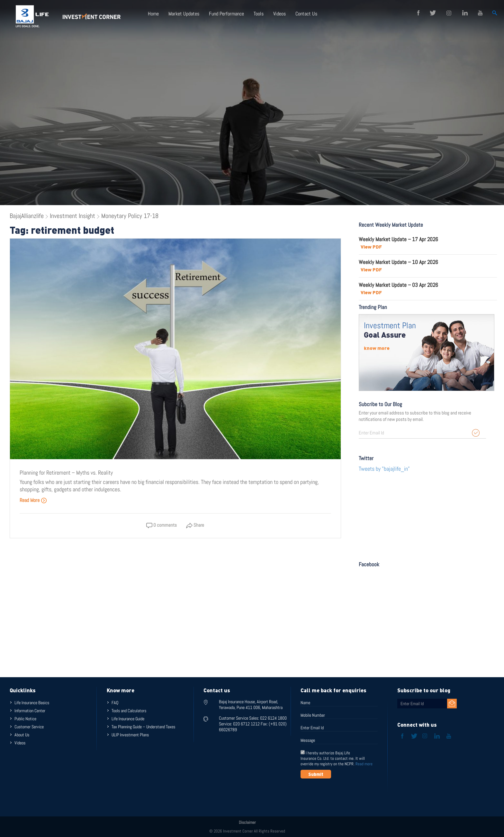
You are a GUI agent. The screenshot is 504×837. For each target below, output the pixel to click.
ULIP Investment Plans (130, 735)
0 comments (162, 525)
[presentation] (349, 794)
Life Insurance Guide (128, 719)
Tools (259, 14)
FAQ (115, 703)
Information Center (30, 711)
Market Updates (184, 14)
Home (153, 14)
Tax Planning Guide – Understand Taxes (143, 727)
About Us (22, 735)
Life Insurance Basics (32, 703)
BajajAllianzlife (27, 216)
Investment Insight (72, 216)
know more (377, 348)
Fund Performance (226, 14)
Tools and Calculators (129, 711)
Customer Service (29, 727)
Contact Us (306, 14)
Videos (279, 14)
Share (195, 525)
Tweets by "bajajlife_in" (384, 469)
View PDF (371, 247)
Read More (33, 500)
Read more (364, 764)
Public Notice (25, 719)
